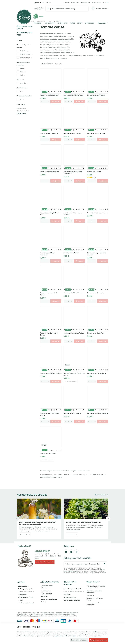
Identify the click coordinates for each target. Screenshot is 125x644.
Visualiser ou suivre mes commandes (94, 592)
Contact (43, 602)
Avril (23, 75)
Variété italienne (26, 57)
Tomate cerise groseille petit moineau (97, 254)
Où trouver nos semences (26, 592)
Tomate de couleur (23, 111)
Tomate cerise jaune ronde (96, 133)
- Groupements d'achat (25, 597)
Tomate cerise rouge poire (49, 133)
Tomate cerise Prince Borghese (98, 413)
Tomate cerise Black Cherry (49, 95)
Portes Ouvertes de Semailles (73, 589)
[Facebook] (66, 552)
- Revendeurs (22, 594)
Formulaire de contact (45, 562)
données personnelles (61, 636)
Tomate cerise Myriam (71, 253)
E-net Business (34, 616)
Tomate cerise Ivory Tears (72, 413)
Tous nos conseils (100, 495)
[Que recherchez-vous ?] (67, 9)
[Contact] (48, 2)
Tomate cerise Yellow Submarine (47, 254)
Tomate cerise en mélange (73, 133)
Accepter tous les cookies (99, 640)
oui (22, 91)
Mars (23, 72)
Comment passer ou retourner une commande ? (96, 587)
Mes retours (90, 595)
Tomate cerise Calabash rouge (74, 95)
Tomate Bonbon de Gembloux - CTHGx (74, 374)
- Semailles (44, 588)
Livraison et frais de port (26, 603)
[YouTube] (71, 552)
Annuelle (24, 83)
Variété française (26, 54)
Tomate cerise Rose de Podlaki (74, 333)
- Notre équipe (46, 591)
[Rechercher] (48, 9)
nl (107, 2)
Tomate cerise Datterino (48, 453)
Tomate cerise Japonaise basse (97, 213)
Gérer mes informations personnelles (94, 604)
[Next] (108, 519)
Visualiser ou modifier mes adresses (95, 599)
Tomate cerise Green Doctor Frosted (50, 414)
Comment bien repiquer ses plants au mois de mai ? (83, 522)
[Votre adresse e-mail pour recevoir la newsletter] (85, 564)
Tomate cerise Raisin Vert (96, 333)
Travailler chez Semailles (72, 600)
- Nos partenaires (46, 593)
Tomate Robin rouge (94, 172)
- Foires (20, 600)
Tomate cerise (21, 114)
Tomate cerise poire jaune (96, 95)
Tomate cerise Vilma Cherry (73, 293)
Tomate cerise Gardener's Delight (49, 334)
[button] (90, 23)
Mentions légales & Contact (47, 612)
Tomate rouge (21, 108)
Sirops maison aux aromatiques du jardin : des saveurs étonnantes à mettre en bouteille (38, 523)
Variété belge (25, 51)
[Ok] (105, 564)
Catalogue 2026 (23, 586)
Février (23, 68)
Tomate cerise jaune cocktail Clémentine (73, 172)
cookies (95, 632)
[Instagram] (77, 552)
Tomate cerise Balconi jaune (97, 373)
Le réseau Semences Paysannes (74, 592)
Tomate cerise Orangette (95, 293)
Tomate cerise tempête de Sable (49, 294)
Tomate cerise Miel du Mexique (51, 373)
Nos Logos (44, 596)
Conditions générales (61, 612)
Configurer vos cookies (79, 640)
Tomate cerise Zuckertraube (50, 172)
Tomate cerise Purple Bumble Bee (50, 214)
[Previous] (17, 519)
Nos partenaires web (73, 612)
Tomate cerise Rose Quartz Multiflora (73, 214)
